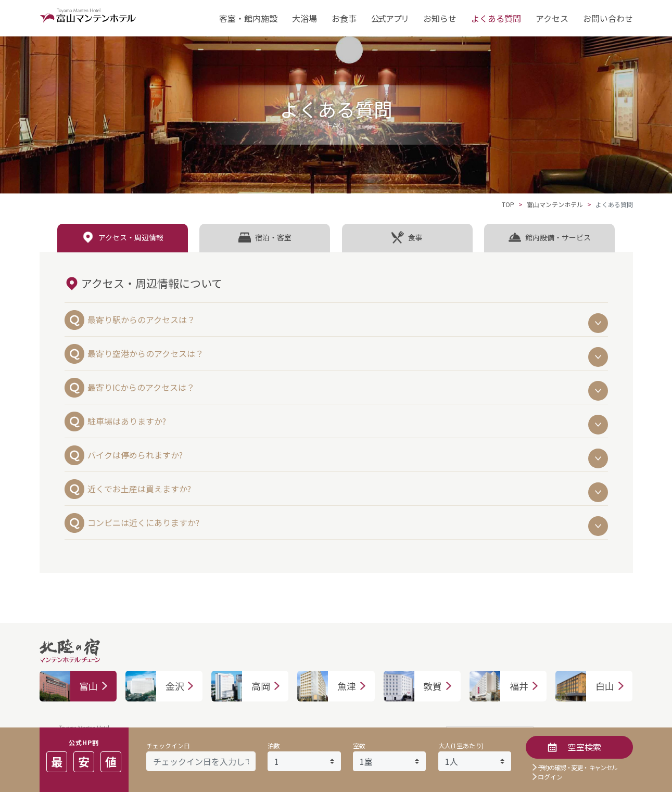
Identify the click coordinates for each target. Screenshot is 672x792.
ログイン (550, 777)
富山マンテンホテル (555, 204)
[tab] (123, 238)
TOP (508, 204)
